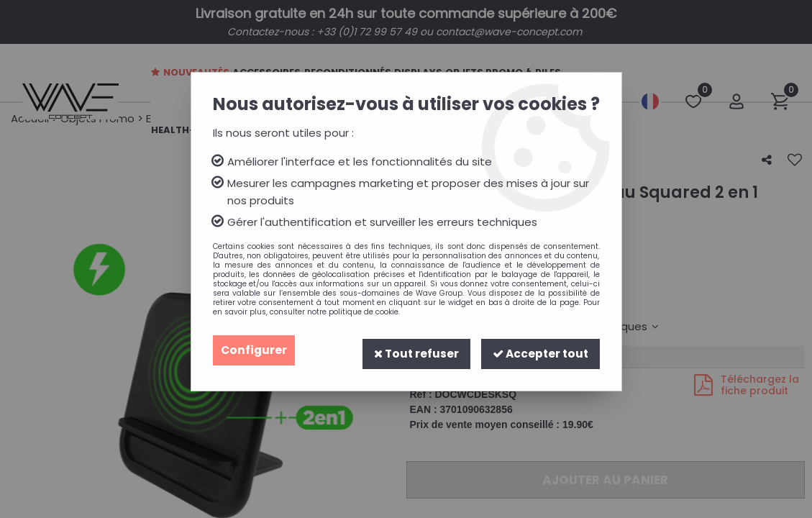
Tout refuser (412, 350)
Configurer (255, 350)
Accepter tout (539, 350)
